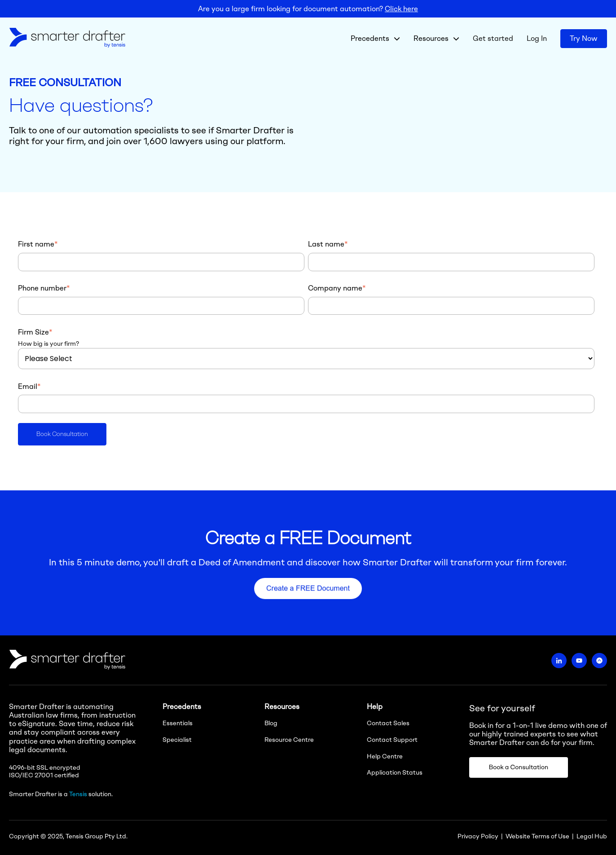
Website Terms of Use (537, 836)
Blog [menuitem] (271, 723)
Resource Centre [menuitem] (289, 740)
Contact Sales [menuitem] (388, 723)
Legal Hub (592, 836)
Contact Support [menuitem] (392, 740)
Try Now (584, 38)
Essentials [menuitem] (178, 723)
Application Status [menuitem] (395, 773)
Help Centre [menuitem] (385, 756)
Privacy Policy (478, 836)
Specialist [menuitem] (177, 740)
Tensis (78, 794)
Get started (493, 38)
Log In (537, 38)
